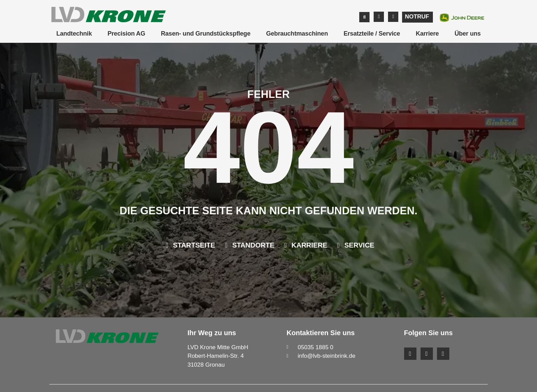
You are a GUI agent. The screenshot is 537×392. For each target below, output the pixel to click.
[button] (364, 17)
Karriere (427, 34)
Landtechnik (74, 34)
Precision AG (126, 34)
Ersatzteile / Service (372, 34)
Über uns (467, 34)
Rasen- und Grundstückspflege (206, 34)
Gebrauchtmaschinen (297, 34)
